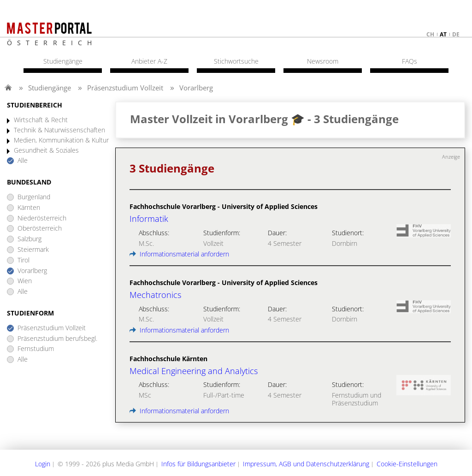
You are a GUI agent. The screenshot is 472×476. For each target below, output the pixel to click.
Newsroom (323, 61)
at (443, 34)
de (456, 34)
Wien (25, 281)
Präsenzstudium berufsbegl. (57, 339)
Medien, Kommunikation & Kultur (61, 140)
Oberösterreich (40, 229)
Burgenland (34, 197)
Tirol (24, 260)
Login (43, 464)
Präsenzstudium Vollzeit (125, 88)
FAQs (410, 61)
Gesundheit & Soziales (46, 151)
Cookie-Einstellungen (407, 464)
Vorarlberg (196, 88)
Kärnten (29, 208)
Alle (23, 161)
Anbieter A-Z (149, 61)
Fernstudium (36, 349)
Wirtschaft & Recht (41, 120)
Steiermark (33, 250)
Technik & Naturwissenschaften (59, 130)
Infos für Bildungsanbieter (198, 464)
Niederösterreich (42, 218)
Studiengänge (50, 88)
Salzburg (29, 239)
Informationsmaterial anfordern (179, 254)
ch (430, 34)
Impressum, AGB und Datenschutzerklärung (306, 464)
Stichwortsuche (236, 61)
